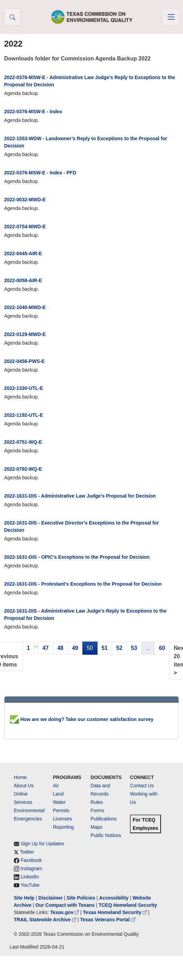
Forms (98, 810)
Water (59, 802)
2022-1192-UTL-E (24, 415)
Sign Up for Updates (42, 844)
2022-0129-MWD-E (25, 334)
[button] (12, 17)
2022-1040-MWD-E (25, 307)
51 (105, 648)
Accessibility (114, 898)
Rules (97, 802)
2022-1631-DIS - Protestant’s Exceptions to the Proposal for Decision (83, 584)
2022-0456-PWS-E (24, 361)
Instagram (31, 868)
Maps (96, 827)
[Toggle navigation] (171, 17)
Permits (61, 810)
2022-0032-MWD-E (25, 200)
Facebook (31, 860)
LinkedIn (30, 877)
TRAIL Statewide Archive (46, 920)
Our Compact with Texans (65, 905)
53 (134, 648)
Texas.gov (65, 912)
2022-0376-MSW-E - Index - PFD (40, 173)
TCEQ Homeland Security (128, 905)
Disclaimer (50, 898)
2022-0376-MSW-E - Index (33, 112)
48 (60, 648)
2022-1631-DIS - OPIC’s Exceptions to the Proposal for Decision (77, 557)
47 (45, 648)
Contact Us (142, 786)
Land (58, 794)
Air (56, 786)
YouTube (30, 885)
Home (20, 777)
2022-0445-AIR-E (23, 253)
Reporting (64, 827)
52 (119, 648)
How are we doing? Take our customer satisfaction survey (82, 719)
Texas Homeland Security (116, 912)
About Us (24, 786)
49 (75, 648)
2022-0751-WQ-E (23, 442)
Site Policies (81, 898)
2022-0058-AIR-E (23, 280)
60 (162, 648)
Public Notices (106, 835)
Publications (104, 819)
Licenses (63, 819)
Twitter (27, 852)
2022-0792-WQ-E (23, 469)
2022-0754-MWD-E (25, 227)
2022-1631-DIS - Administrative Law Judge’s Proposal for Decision (80, 496)
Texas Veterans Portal (108, 920)
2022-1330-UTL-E (24, 388)
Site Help (24, 898)
